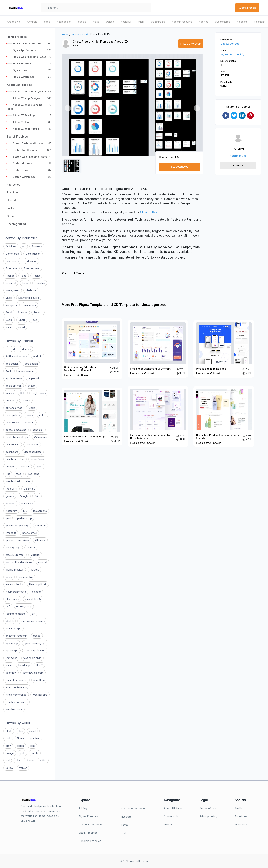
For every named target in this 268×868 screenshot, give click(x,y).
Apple (9, 371)
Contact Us (171, 816)
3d (13, 349)
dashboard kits (33, 452)
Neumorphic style (16, 592)
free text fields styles (18, 481)
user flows (40, 680)
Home (65, 34)
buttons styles (14, 408)
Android (38, 356)
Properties (30, 305)
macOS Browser (15, 555)
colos (42, 415)
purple (35, 753)
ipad (8, 518)
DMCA (168, 825)
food (19, 474)
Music (9, 298)
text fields (11, 658)
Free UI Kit (12, 489)
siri (33, 614)
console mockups (16, 430)
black (9, 731)
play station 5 (33, 599)
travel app (24, 665)
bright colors (39, 393)
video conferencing (17, 687)
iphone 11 (41, 525)
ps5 (8, 606)
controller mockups (17, 437)
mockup (34, 570)
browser (11, 400)
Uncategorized (79, 34)
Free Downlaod (191, 44)
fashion (25, 467)
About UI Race (173, 808)
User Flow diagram (16, 680)
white (43, 760)
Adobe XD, (237, 54)
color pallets (13, 415)
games (10, 496)
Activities (11, 246)
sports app (12, 650)
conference (12, 422)
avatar (31, 386)
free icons (33, 474)
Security (23, 312)
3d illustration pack (16, 356)
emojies (10, 467)
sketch (10, 621)
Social (9, 320)
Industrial (11, 283)
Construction (33, 254)
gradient (35, 738)
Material (35, 555)
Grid (37, 496)
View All (238, 166)
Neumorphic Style (29, 298)
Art (24, 246)
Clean (32, 408)
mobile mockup (15, 570)
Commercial (13, 254)
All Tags (84, 808)
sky (18, 760)
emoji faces (37, 459)
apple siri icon (14, 386)
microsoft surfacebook (19, 562)
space (37, 636)
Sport (22, 320)
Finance (10, 276)
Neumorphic (26, 577)
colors (30, 415)
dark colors (32, 445)
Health (36, 276)
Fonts (124, 825)
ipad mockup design (17, 525)
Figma (20, 738)
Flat (8, 474)
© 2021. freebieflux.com (134, 861)
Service (38, 312)
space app (12, 643)
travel (9, 327)
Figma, (225, 54)
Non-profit (12, 305)
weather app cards (17, 702)
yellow (9, 768)
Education (31, 261)
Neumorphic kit (14, 584)
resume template (16, 614)
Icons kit (10, 503)
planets (36, 592)
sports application (35, 650)
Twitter (239, 808)
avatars (10, 393)
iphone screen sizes (17, 540)
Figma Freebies (88, 816)
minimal (43, 562)
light (32, 746)
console (30, 422)
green (20, 746)
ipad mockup (24, 518)
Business (37, 246)
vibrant (30, 760)
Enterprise (12, 268)
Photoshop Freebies (134, 808)
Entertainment (32, 268)
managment (13, 290)
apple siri (34, 378)
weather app (40, 695)
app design (12, 364)
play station (12, 599)
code (124, 833)
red (8, 760)
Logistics (40, 283)
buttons (26, 400)
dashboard (12, 452)
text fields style (32, 658)
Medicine (31, 290)
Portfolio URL (238, 156)
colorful (33, 731)
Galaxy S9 (29, 489)
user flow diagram (33, 673)
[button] (68, 108)
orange (10, 753)
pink (22, 753)
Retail (9, 312)
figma (39, 467)
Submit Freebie (247, 8)
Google (24, 496)
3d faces (26, 349)
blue (20, 731)
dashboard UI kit (15, 459)
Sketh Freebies (88, 833)
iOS (25, 511)
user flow (11, 673)
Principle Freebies (90, 841)
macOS (31, 548)
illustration (27, 503)
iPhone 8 (11, 533)
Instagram (11, 511)
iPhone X (40, 540)
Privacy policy (208, 816)
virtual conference (16, 695)
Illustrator (127, 817)
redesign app (24, 606)
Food (24, 276)
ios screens (40, 511)
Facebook (241, 816)
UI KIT (39, 665)
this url (157, 212)
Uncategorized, (230, 44)
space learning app (35, 643)
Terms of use (208, 808)
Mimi (76, 46)
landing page (13, 548)
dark (8, 738)
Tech (34, 320)
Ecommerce (13, 261)
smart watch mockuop (33, 621)
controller (38, 430)
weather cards (14, 709)
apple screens (27, 371)
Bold (23, 393)
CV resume (41, 437)
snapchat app (14, 628)
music (9, 577)
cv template (13, 445)
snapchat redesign (16, 636)
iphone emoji (29, 533)
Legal (25, 283)
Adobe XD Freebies (91, 825)
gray (8, 746)
